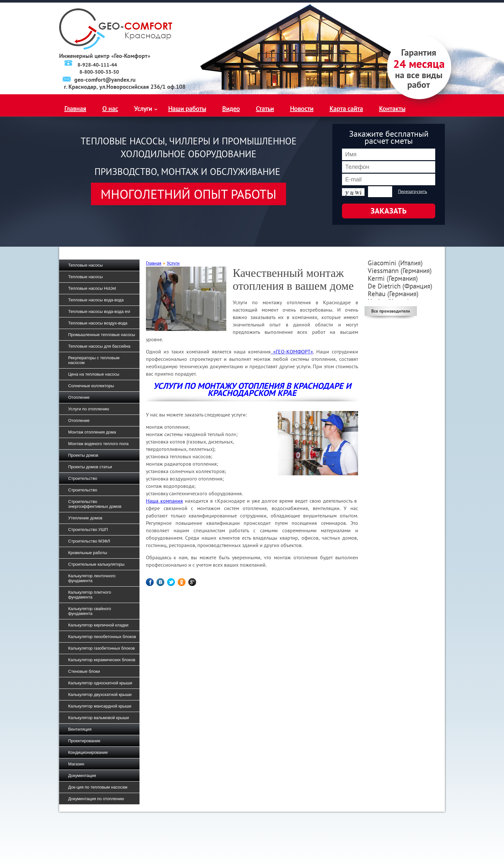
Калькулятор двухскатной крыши (100, 694)
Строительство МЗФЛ (89, 541)
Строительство (83, 478)
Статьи (265, 109)
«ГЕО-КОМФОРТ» (292, 352)
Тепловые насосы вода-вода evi (99, 311)
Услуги (143, 109)
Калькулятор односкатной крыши (100, 683)
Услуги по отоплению (89, 409)
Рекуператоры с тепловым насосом (94, 360)
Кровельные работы (88, 553)
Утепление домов (85, 518)
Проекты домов (83, 455)
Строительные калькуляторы (96, 564)
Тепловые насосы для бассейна (99, 346)
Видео (231, 109)
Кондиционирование (88, 752)
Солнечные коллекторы (91, 386)
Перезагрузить (413, 191)
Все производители (391, 311)
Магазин (76, 764)
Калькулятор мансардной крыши (100, 706)
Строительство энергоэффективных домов (95, 504)
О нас (110, 109)
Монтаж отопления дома (92, 432)
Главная (75, 109)
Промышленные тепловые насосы (102, 335)
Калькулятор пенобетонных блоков (102, 637)
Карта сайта (346, 109)
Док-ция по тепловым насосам (98, 787)
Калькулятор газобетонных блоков (101, 648)
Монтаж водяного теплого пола (98, 444)
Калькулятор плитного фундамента (90, 595)
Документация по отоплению (96, 799)
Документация (82, 776)
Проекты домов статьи (90, 467)
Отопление (79, 397)
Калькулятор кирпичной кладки (98, 625)
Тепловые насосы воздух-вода (98, 323)
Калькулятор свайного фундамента (90, 611)
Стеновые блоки (84, 671)
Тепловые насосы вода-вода (96, 300)
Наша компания (164, 501)
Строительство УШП (88, 530)
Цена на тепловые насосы (94, 374)
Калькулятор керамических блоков (102, 660)
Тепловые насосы (85, 265)
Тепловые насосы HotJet (92, 288)
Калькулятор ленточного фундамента (92, 578)
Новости (302, 109)
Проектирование (84, 741)
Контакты (392, 109)
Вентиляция (80, 729)
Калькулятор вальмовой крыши (99, 718)
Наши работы (187, 109)
